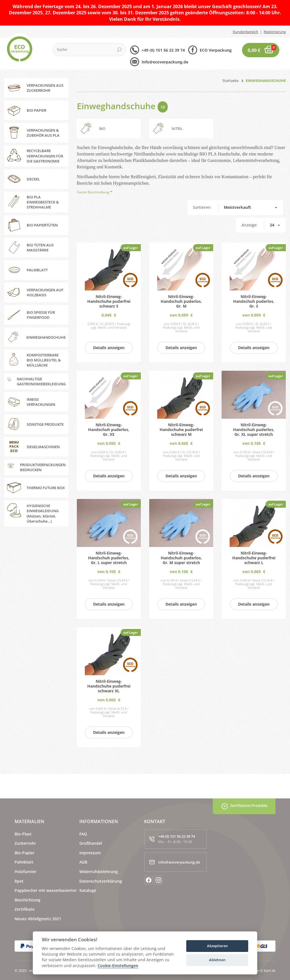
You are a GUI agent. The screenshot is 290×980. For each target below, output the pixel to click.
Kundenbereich (246, 32)
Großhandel (91, 843)
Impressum (90, 853)
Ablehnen (217, 960)
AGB (83, 862)
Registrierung (275, 32)
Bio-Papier (25, 853)
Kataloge (88, 890)
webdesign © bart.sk (258, 970)
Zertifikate (25, 909)
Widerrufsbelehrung (99, 872)
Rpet (19, 881)
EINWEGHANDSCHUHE (266, 81)
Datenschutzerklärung (101, 881)
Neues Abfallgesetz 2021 (38, 919)
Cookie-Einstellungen (118, 966)
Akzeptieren (217, 946)
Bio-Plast (23, 834)
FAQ (83, 834)
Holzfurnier (26, 872)
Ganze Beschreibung (93, 192)
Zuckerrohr (25, 843)
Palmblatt (24, 862)
